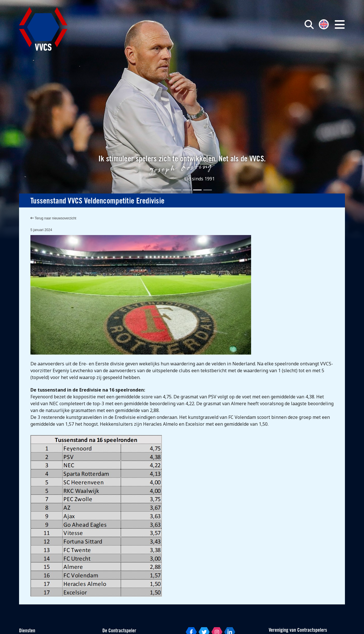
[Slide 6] (208, 190)
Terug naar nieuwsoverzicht (53, 218)
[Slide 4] (187, 190)
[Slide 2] (167, 190)
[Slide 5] (197, 190)
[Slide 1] (156, 190)
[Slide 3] (177, 190)
